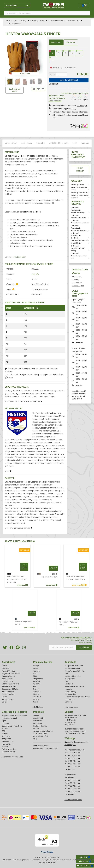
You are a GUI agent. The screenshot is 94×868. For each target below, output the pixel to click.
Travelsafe (37, 697)
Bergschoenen (7, 681)
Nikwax (36, 699)
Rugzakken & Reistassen (11, 674)
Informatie (39, 712)
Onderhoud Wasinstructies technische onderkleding (79, 228)
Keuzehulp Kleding (77, 185)
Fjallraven (37, 684)
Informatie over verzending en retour (75, 93)
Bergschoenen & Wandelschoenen (15, 716)
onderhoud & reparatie (59, 143)
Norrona (36, 689)
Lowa (35, 674)
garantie (85, 143)
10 (78, 52)
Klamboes (68, 702)
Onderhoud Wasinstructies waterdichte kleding (78, 210)
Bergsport (6, 668)
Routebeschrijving (40, 726)
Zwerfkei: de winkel (40, 734)
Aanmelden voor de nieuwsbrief (45, 748)
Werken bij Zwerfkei (40, 736)
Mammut (37, 694)
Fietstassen (69, 684)
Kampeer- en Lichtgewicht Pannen (77, 697)
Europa (5, 702)
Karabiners (6, 736)
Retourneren (38, 721)
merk (75, 143)
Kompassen (6, 739)
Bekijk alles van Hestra (15, 90)
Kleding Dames (7, 699)
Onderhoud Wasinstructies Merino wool (79, 256)
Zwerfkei (36, 681)
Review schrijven (80, 169)
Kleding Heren (20, 257)
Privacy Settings (47, 852)
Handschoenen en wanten (74, 686)
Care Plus (37, 692)
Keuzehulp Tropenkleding (80, 193)
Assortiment (17, 5)
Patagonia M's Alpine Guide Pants (69, 623)
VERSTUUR (84, 647)
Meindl (36, 668)
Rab (35, 686)
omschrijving (11, 143)
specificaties (26, 143)
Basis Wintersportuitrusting (75, 671)
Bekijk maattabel (55, 101)
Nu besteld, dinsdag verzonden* (70, 106)
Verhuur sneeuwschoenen (43, 731)
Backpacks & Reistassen (74, 666)
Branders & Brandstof (73, 676)
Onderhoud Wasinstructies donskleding (76, 235)
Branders (5, 723)
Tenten (4, 697)
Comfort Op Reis (8, 694)
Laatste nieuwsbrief (41, 746)
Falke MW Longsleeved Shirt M (23, 623)
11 (51, 59)
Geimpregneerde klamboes (12, 726)
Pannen (5, 747)
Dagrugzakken (70, 679)
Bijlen (67, 674)
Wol (38, 274)
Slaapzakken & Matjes (10, 689)
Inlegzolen (68, 689)
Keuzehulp (70, 662)
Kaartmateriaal (70, 694)
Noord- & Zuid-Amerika (10, 684)
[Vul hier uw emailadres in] (62, 647)
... (28, 20)
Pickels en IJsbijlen (9, 749)
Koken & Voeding (8, 671)
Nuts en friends (8, 744)
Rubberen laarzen (9, 752)
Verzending (37, 723)
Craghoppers (38, 679)
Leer (33, 274)
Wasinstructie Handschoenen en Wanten (23, 401)
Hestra (9, 378)
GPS (3, 731)
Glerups (36, 666)
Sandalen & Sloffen (9, 686)
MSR (35, 676)
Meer (8, 471)
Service (36, 729)
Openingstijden (39, 718)
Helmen (5, 734)
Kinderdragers (70, 699)
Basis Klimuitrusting (72, 668)
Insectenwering (70, 692)
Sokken (5, 666)
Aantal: (53, 74)
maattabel (41, 143)
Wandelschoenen (8, 676)
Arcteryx (36, 671)
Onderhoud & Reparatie (15, 712)
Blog (35, 739)
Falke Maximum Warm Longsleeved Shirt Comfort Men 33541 (17, 579)
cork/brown (56, 42)
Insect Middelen (8, 692)
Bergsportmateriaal (9, 718)
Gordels (5, 729)
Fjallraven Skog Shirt (50, 577)
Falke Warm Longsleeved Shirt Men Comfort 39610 (76, 578)
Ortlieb (36, 702)
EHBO (67, 681)
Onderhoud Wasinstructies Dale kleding (78, 248)
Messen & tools (8, 741)
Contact (36, 716)
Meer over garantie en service (18, 528)
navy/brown (71, 42)
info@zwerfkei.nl (78, 396)
